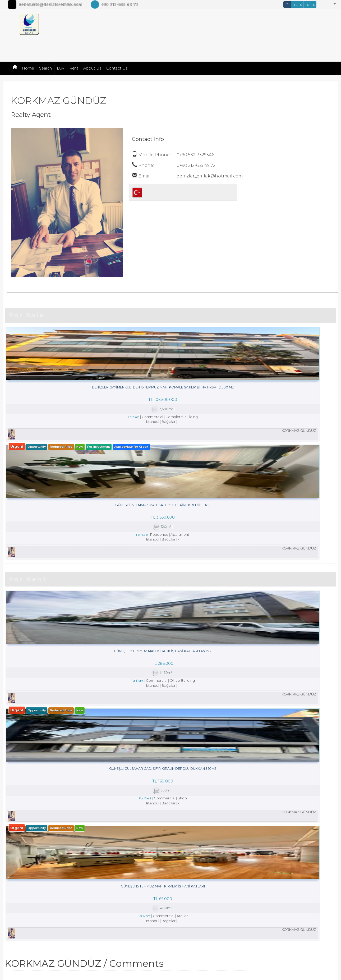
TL (296, 5)
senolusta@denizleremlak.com (50, 4)
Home (28, 68)
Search (45, 68)
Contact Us (117, 68)
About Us (92, 68)
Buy (61, 68)
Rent (74, 68)
